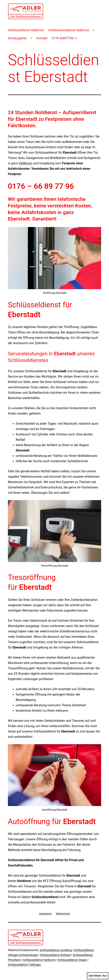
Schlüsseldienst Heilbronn (26, 30)
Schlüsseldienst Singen (72, 960)
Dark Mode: (98, 976)
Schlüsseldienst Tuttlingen (24, 965)
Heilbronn (26, 163)
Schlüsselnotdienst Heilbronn (69, 30)
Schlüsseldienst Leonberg (56, 950)
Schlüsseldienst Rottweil (55, 955)
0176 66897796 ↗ (64, 38)
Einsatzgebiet (17, 38)
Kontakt (42, 38)
